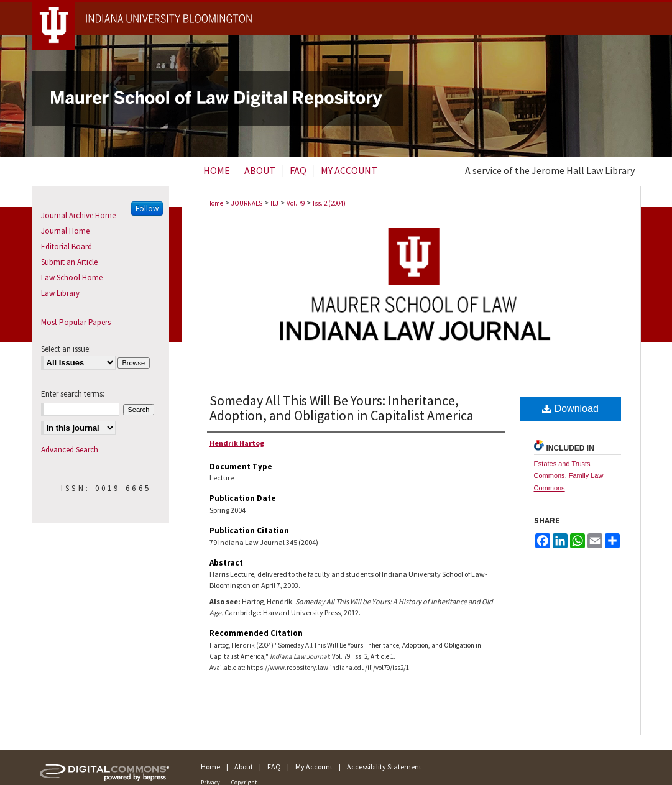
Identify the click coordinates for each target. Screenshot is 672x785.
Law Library (60, 293)
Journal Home (65, 231)
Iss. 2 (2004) (329, 203)
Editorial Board (67, 246)
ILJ (274, 203)
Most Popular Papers (76, 322)
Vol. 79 (296, 203)
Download (570, 409)
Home (215, 203)
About (244, 767)
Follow (147, 209)
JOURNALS (247, 203)
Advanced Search (70, 450)
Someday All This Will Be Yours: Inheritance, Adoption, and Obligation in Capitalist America (342, 408)
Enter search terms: (73, 394)
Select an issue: (66, 349)
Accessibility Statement (384, 767)
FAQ (274, 767)
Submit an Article (69, 262)
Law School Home (72, 278)
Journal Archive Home (78, 215)
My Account (314, 767)
